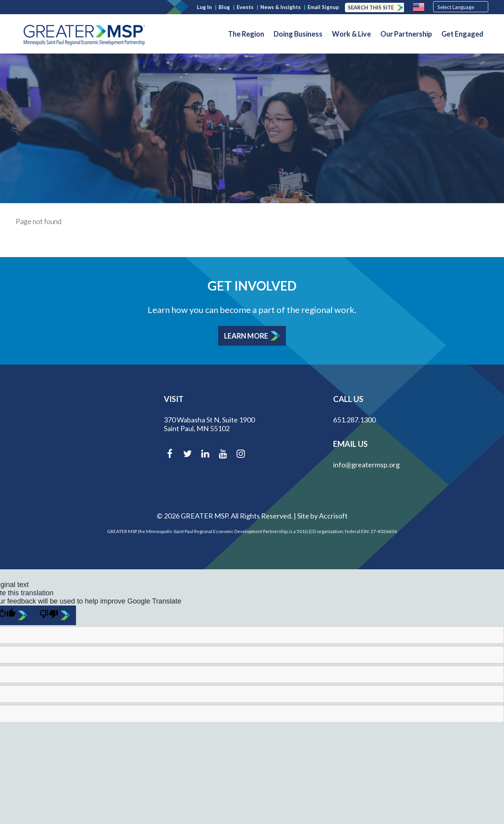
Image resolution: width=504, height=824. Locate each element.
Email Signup (323, 7)
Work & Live (351, 34)
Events (245, 7)
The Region (246, 34)
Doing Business (298, 34)
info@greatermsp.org (366, 465)
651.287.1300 (354, 420)
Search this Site (371, 7)
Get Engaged (462, 34)
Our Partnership (406, 34)
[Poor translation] (55, 615)
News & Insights (281, 7)
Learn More (246, 336)
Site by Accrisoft (322, 516)
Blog (224, 7)
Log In (204, 7)
